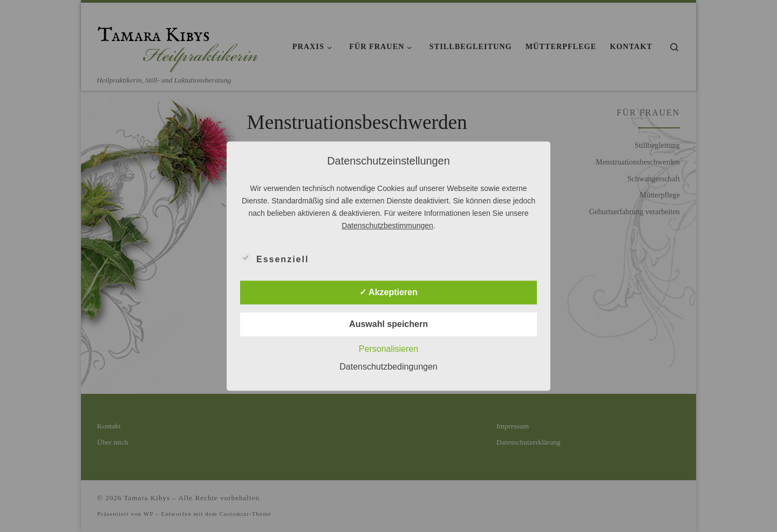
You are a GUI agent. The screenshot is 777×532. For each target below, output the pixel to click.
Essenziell (274, 257)
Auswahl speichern (388, 324)
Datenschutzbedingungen (388, 367)
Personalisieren (388, 349)
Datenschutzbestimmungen (387, 226)
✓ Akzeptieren (388, 292)
